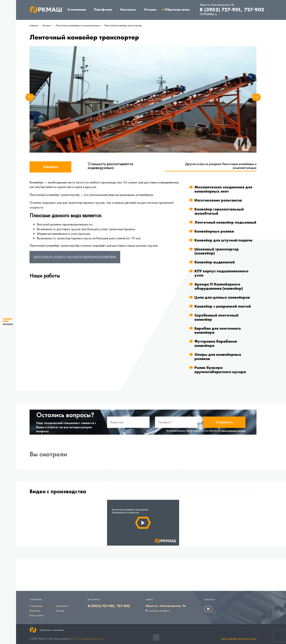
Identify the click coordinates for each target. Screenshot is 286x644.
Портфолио (103, 9)
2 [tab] (148, 146)
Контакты (128, 9)
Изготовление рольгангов (218, 200)
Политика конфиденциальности (88, 639)
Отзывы (150, 9)
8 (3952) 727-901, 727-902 (232, 10)
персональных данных (233, 431)
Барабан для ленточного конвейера (218, 330)
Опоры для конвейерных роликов (218, 356)
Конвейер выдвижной (215, 262)
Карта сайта (37, 615)
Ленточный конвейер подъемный (225, 222)
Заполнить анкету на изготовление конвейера (75, 257)
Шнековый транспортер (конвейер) (217, 251)
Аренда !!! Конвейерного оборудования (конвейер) (219, 286)
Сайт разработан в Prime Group (239, 639)
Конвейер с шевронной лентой (223, 306)
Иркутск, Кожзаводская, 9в (217, 5)
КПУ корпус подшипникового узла (221, 273)
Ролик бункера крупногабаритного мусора (220, 370)
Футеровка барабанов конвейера (216, 343)
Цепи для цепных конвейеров (222, 297)
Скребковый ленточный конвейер (216, 317)
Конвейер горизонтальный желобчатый (219, 211)
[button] (8, 322)
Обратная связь (177, 10)
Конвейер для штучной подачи (223, 240)
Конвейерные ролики (214, 231)
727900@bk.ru (208, 14)
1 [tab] (138, 146)
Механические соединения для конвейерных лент (223, 189)
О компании (77, 9)
